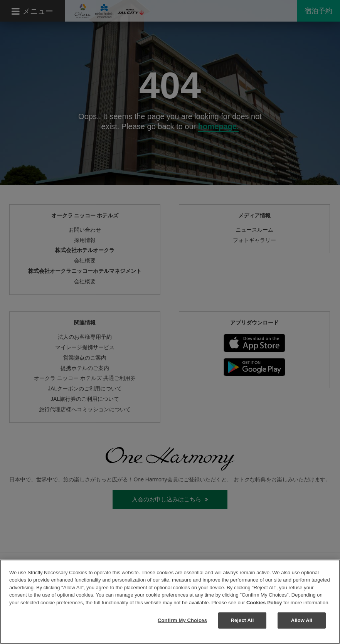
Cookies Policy (264, 603)
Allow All (302, 620)
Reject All (242, 620)
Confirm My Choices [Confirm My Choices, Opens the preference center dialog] (182, 620)
